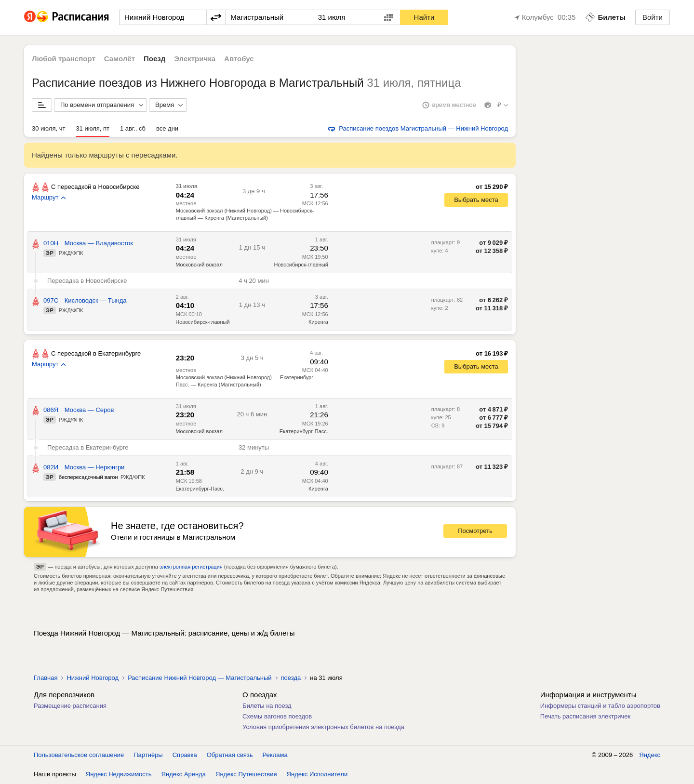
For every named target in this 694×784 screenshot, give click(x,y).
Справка (185, 755)
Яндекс (650, 755)
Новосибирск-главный (202, 322)
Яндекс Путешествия (246, 774)
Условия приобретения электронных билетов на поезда (323, 727)
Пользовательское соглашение (79, 755)
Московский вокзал (199, 265)
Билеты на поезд (267, 706)
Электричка (195, 59)
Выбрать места (476, 200)
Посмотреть (475, 531)
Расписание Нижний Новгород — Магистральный (200, 678)
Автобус (239, 59)
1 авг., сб (133, 128)
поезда (291, 678)
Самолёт (120, 59)
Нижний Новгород (93, 678)
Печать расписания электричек (585, 716)
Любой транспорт (64, 59)
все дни (167, 128)
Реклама (275, 755)
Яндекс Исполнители (317, 774)
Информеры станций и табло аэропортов (600, 706)
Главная (46, 678)
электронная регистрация (191, 567)
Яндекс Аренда (184, 774)
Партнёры (148, 755)
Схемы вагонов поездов (277, 716)
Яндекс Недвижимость (119, 774)
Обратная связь (230, 755)
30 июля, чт (48, 128)
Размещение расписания (70, 706)
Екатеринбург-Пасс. (200, 489)
